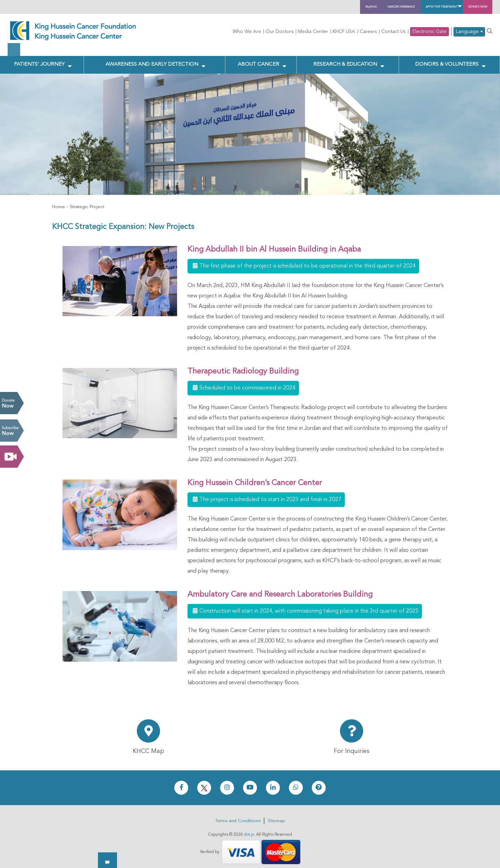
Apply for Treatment (396, 7)
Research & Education (345, 59)
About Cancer (260, 59)
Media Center (313, 32)
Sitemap (276, 817)
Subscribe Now (12, 431)
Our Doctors (280, 32)
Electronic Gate (430, 32)
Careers (368, 32)
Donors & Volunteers (447, 59)
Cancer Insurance (320, 7)
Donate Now (12, 403)
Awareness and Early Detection (153, 59)
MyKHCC (265, 7)
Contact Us (393, 32)
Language (469, 32)
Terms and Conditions (238, 817)
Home (59, 203)
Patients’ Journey (39, 59)
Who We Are (247, 32)
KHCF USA (344, 32)
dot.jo (249, 831)
